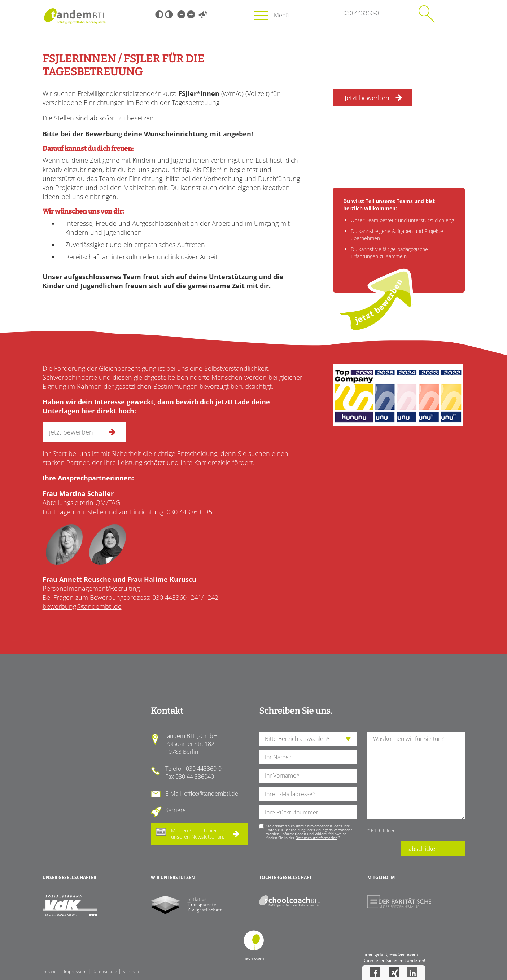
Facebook (375, 972)
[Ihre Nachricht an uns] (416, 776)
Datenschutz (105, 972)
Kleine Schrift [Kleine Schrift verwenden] (181, 14)
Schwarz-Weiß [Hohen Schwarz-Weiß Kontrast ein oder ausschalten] (159, 14)
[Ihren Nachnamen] (308, 757)
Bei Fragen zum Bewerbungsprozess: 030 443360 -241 (122, 597)
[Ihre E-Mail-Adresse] (308, 794)
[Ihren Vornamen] (308, 776)
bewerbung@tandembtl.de (82, 606)
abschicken (424, 849)
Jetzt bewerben (367, 98)
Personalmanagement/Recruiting (91, 588)
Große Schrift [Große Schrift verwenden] (191, 14)
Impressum (75, 972)
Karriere (176, 810)
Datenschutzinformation (316, 838)
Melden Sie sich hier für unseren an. (198, 834)
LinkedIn (412, 972)
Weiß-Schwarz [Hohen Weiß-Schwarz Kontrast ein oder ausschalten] (169, 14)
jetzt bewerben (378, 301)
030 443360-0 (361, 13)
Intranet (50, 972)
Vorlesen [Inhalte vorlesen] (203, 14)
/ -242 (210, 597)
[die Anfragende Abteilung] (308, 739)
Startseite (75, 16)
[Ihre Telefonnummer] (308, 812)
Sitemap (131, 972)
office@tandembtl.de (211, 794)
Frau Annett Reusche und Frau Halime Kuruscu (119, 579)
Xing (394, 972)
